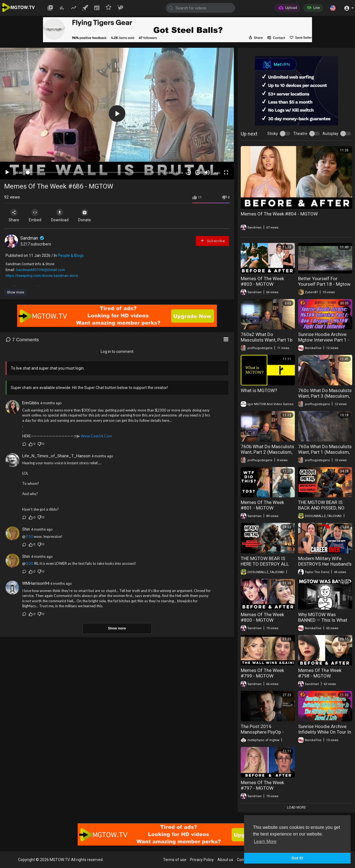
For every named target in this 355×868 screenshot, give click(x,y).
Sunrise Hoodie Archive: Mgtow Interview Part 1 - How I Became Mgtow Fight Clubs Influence (324, 343)
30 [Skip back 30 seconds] (188, 173)
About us (225, 860)
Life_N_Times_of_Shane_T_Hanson (56, 456)
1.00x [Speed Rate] (180, 173)
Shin (26, 529)
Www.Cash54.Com (96, 436)
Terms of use (175, 860)
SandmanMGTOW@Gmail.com (40, 270)
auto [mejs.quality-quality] (217, 173)
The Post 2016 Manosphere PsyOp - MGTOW (262, 732)
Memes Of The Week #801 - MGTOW (262, 505)
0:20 (29, 563)
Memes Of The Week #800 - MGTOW (262, 617)
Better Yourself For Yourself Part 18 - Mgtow (324, 281)
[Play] (7, 172)
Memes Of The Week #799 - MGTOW (262, 673)
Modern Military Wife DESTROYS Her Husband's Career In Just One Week (325, 564)
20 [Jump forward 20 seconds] (198, 173)
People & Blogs (71, 255)
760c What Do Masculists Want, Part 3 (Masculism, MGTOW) (325, 396)
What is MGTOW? (259, 390)
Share (14, 215)
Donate (88, 215)
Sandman (33, 238)
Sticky (273, 134)
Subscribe (212, 241)
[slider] (93, 172)
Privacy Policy (202, 860)
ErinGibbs (31, 403)
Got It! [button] (297, 858)
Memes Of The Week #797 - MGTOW (262, 785)
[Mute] (207, 172)
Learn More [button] (265, 841)
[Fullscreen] (226, 172)
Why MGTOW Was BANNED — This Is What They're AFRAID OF (323, 620)
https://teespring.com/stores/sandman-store (42, 276)
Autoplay (330, 134)
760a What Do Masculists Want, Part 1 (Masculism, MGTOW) (325, 452)
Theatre (300, 134)
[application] (117, 114)
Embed (37, 215)
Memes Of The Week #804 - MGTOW (279, 214)
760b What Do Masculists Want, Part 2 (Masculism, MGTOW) (267, 452)
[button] (333, 8)
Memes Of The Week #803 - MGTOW (262, 281)
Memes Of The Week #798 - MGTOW (320, 673)
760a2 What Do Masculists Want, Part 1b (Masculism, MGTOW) (267, 340)
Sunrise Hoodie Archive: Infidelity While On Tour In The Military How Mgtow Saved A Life (325, 735)
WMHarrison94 (36, 583)
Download (63, 215)
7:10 (29, 536)
